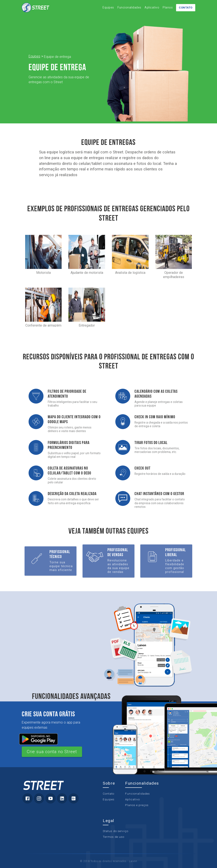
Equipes (108, 7)
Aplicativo (152, 7)
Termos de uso (114, 837)
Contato (186, 8)
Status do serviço (116, 831)
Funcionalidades (129, 7)
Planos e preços (137, 805)
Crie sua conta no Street (52, 752)
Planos (168, 7)
